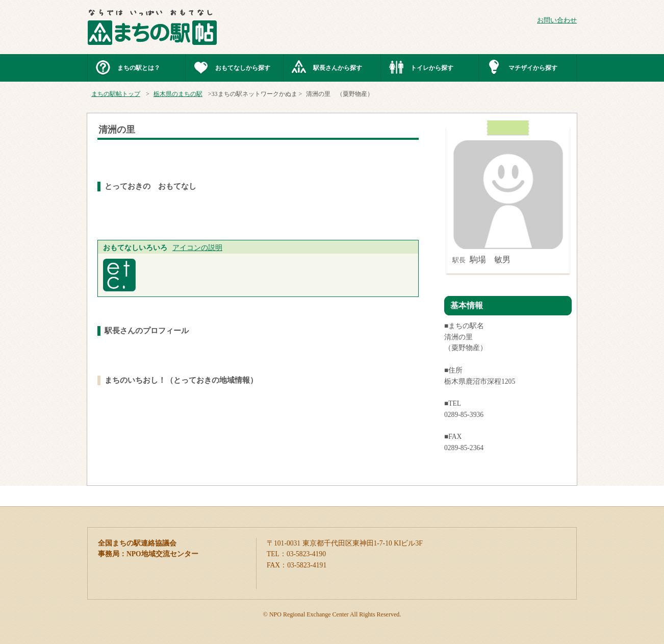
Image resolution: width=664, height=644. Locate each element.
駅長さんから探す (338, 68)
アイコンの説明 (197, 248)
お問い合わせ (557, 20)
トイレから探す (432, 68)
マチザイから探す (533, 68)
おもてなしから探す (243, 68)
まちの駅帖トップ (116, 94)
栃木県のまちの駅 (178, 94)
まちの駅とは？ (139, 68)
